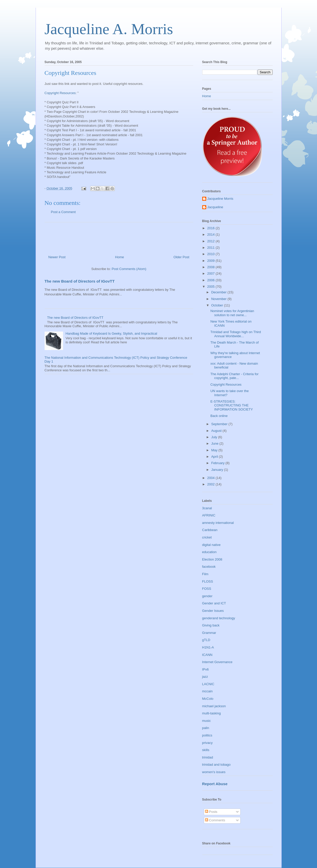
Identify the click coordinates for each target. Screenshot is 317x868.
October (218, 305)
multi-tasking (212, 713)
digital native (211, 545)
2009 (212, 261)
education (209, 552)
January (218, 470)
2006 (212, 280)
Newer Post (57, 257)
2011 (212, 248)
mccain (207, 691)
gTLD (206, 640)
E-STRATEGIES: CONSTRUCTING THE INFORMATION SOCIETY (232, 405)
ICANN (207, 655)
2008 (212, 267)
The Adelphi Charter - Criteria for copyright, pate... (234, 376)
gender (207, 596)
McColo (208, 699)
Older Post (181, 257)
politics (207, 735)
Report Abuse (215, 784)
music (207, 721)
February (218, 463)
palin (206, 728)
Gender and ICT (214, 603)
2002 (212, 484)
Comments (215, 820)
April (215, 457)
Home (120, 257)
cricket (207, 537)
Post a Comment (63, 212)
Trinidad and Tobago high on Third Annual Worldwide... (236, 334)
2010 (212, 254)
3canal (207, 508)
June (215, 443)
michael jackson (214, 706)
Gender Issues (213, 611)
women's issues (214, 772)
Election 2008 (212, 559)
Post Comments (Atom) (129, 269)
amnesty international (218, 523)
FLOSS (208, 581)
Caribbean (210, 530)
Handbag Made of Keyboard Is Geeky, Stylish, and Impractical (111, 333)
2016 (212, 228)
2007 (212, 273)
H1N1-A (208, 647)
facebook (209, 567)
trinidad (208, 757)
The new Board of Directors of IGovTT (80, 281)
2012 (212, 241)
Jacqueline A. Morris (109, 29)
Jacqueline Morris (220, 199)
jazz (205, 677)
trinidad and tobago (216, 765)
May (215, 450)
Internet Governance (217, 662)
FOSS (207, 589)
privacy (207, 743)
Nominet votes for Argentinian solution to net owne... (232, 313)
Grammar (209, 633)
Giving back (211, 625)
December (219, 292)
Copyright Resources (60, 93)
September (220, 424)
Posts (211, 812)
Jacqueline (215, 207)
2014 (212, 235)
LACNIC (208, 684)
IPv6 (206, 669)
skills (206, 750)
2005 (212, 287)
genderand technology (219, 618)
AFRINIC (209, 515)
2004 (212, 478)
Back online (219, 416)
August (217, 431)
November (219, 299)
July (215, 437)
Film (205, 574)
